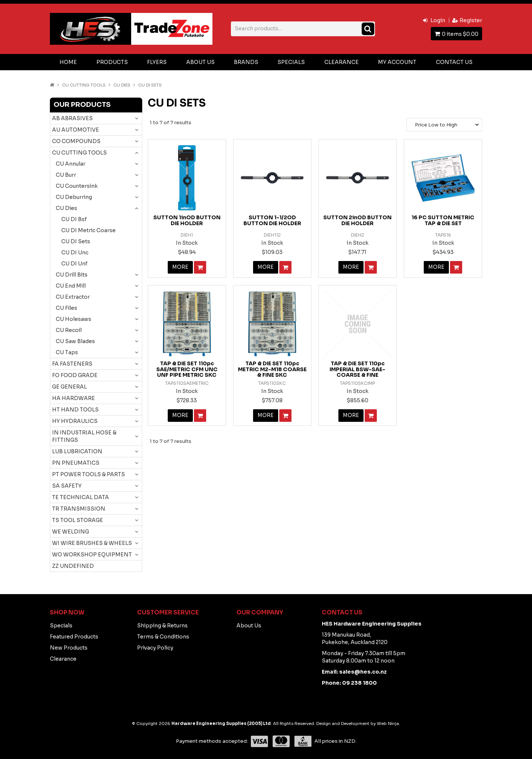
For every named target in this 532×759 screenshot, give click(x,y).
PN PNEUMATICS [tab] (76, 463)
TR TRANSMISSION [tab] (79, 509)
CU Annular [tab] (71, 164)
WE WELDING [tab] (71, 532)
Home (68, 62)
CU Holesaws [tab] (74, 319)
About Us (200, 62)
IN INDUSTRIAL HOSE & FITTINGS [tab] (84, 436)
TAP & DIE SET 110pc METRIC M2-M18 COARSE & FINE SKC (272, 369)
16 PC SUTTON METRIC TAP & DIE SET (443, 220)
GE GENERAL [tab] (69, 387)
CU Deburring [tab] (74, 197)
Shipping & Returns (162, 626)
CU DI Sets (76, 241)
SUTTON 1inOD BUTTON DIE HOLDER (187, 220)
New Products (69, 648)
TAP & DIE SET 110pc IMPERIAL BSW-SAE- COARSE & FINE (357, 369)
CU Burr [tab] (66, 175)
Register (471, 20)
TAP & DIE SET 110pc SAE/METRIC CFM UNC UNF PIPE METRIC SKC (187, 369)
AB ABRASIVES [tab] (72, 118)
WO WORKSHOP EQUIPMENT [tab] (92, 555)
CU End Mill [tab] (71, 286)
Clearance (342, 62)
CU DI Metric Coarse (88, 230)
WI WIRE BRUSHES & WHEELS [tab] (92, 543)
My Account (397, 62)
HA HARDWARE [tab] (74, 398)
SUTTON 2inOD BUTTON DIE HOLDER (357, 220)
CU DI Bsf (74, 219)
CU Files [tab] (66, 308)
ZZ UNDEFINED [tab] (73, 566)
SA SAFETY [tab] (67, 486)
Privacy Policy (155, 648)
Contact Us (454, 62)
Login (438, 20)
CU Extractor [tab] (73, 297)
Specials (291, 62)
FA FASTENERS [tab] (72, 364)
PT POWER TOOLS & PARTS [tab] (88, 474)
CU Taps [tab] (67, 352)
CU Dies (122, 85)
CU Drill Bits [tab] (72, 275)
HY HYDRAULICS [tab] (75, 421)
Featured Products (74, 637)
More (180, 267)
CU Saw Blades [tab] (75, 341)
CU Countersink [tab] (77, 186)
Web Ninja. (388, 724)
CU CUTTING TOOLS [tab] (79, 153)
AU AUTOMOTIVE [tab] (76, 130)
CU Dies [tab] (66, 208)
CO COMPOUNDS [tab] (76, 141)
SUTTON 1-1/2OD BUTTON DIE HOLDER (272, 220)
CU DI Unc (75, 253)
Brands (246, 62)
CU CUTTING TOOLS (84, 85)
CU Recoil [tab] (69, 330)
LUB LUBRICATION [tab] (77, 451)
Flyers (157, 62)
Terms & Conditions (163, 637)
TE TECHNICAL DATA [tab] (81, 497)
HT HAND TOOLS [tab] (75, 410)
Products (112, 62)
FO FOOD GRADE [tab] (75, 375)
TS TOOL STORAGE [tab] (78, 520)
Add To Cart (200, 267)
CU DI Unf (74, 264)
